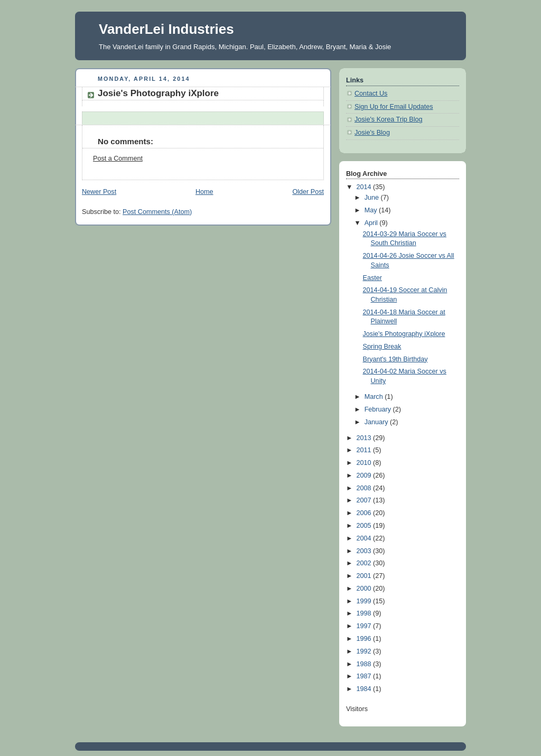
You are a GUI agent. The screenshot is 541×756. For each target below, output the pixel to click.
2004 (365, 538)
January (377, 422)
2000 (365, 589)
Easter (372, 278)
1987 (365, 676)
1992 (365, 651)
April (372, 223)
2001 (365, 576)
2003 (365, 551)
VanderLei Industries (166, 29)
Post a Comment (118, 158)
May (372, 210)
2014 (365, 187)
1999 (365, 601)
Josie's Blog (372, 133)
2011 (365, 450)
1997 (365, 626)
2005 (365, 526)
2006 (365, 513)
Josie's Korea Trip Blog (389, 119)
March (375, 397)
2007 (365, 500)
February (379, 409)
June (373, 198)
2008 (365, 488)
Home (204, 192)
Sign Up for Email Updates (394, 107)
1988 (365, 664)
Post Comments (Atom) (157, 212)
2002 (365, 563)
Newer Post (99, 192)
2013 (365, 438)
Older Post (308, 192)
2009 (365, 475)
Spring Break (382, 347)
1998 (365, 613)
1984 (365, 689)
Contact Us (371, 94)
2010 (365, 463)
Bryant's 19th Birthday (395, 359)
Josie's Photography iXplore (404, 334)
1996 (365, 639)
